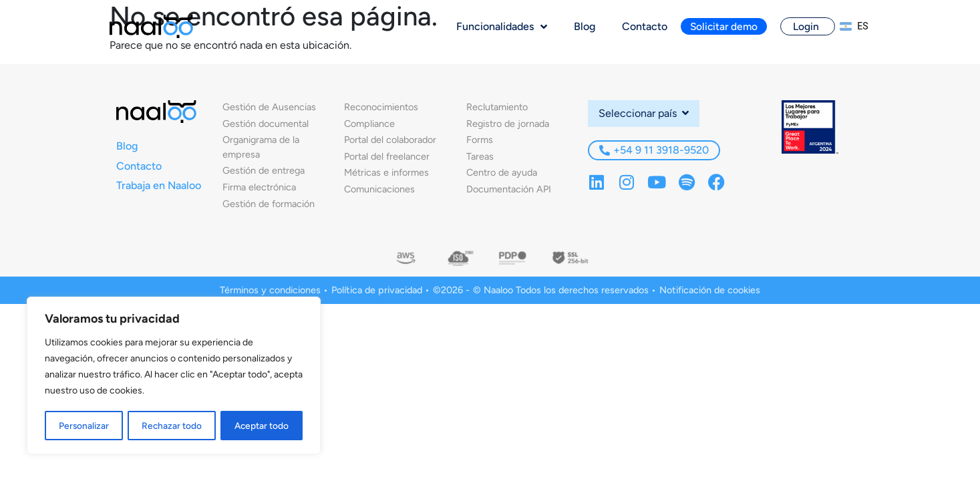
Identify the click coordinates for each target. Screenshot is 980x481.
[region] (174, 376)
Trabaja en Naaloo (159, 185)
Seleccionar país (644, 113)
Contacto (645, 26)
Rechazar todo (171, 425)
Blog (585, 26)
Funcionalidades (502, 27)
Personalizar (84, 425)
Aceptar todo (262, 425)
